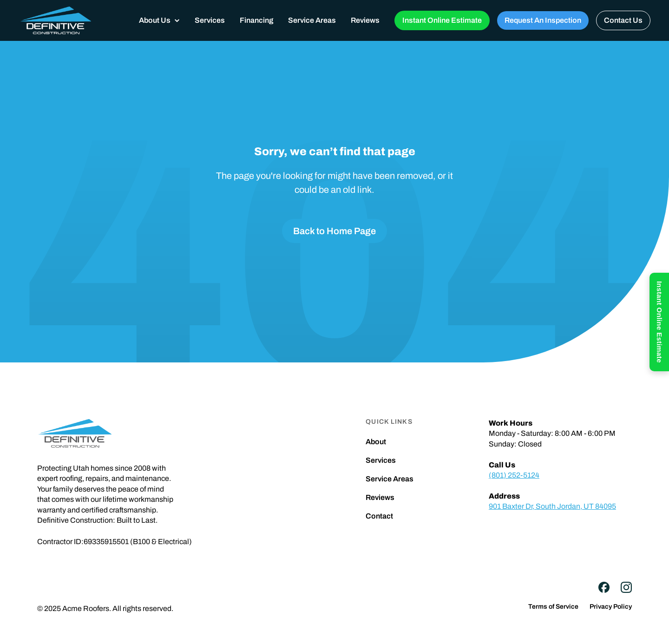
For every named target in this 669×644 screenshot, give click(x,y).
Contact (379, 516)
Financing (256, 20)
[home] (56, 20)
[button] (159, 20)
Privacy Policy (611, 607)
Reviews (365, 20)
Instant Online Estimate (442, 20)
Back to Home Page (334, 231)
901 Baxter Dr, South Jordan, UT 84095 (552, 506)
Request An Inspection (543, 20)
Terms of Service (553, 607)
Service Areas (312, 20)
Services (210, 20)
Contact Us (623, 20)
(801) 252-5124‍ (514, 475)
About (376, 442)
